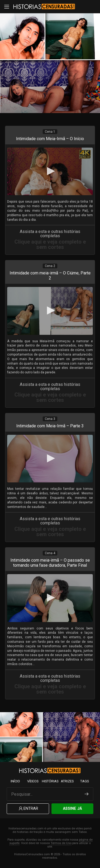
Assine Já (72, 809)
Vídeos (33, 781)
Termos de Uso (61, 843)
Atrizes (67, 781)
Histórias (50, 781)
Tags (85, 781)
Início (15, 781)
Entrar (28, 809)
